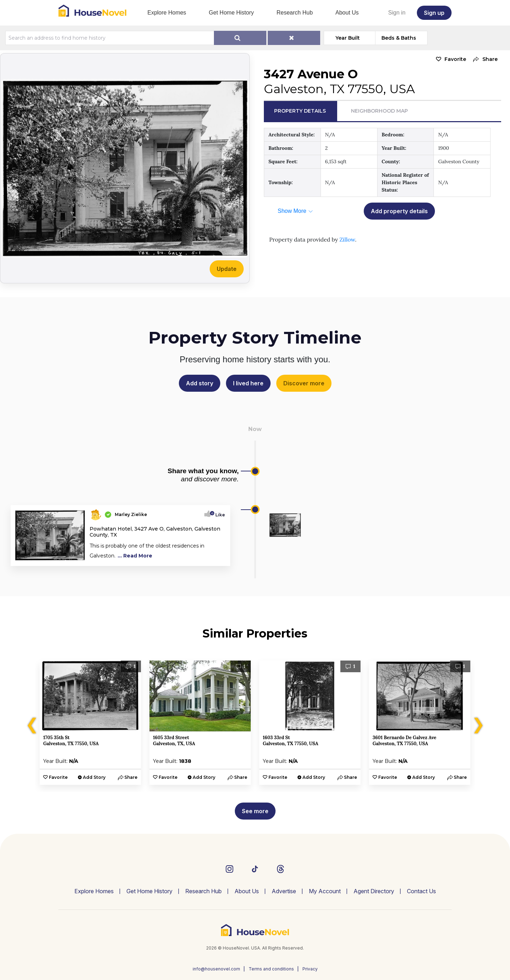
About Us (347, 13)
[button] (484, 59)
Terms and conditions (271, 969)
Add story (200, 383)
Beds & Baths (399, 38)
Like (218, 515)
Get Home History (231, 13)
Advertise (284, 891)
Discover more (304, 383)
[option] (90, 723)
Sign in (397, 13)
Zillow (347, 239)
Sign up (434, 13)
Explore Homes (167, 13)
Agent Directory (374, 891)
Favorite (455, 59)
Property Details (300, 111)
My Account (325, 891)
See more (255, 811)
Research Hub (295, 13)
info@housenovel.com (216, 969)
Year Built (348, 38)
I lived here (248, 383)
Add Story (94, 777)
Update (227, 269)
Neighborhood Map (379, 111)
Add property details (399, 211)
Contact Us (421, 891)
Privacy (310, 969)
